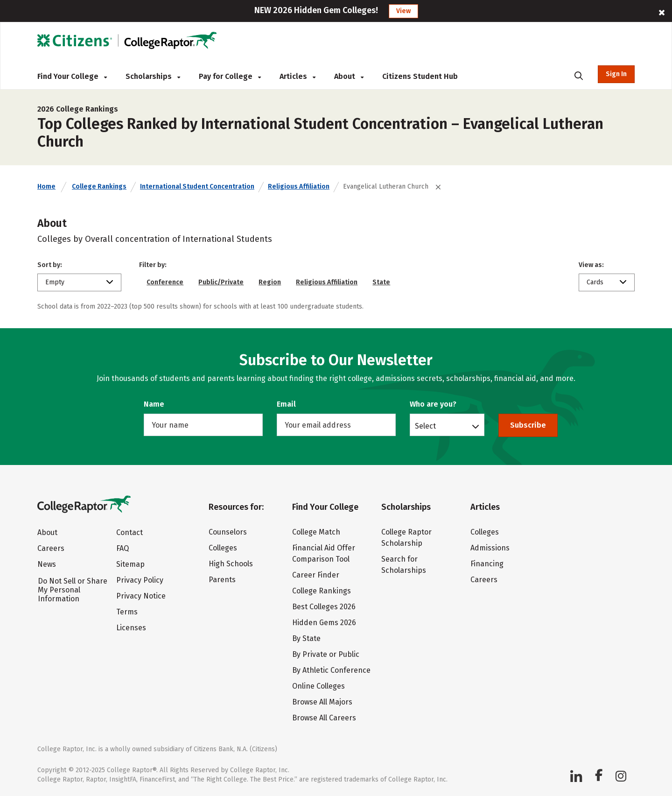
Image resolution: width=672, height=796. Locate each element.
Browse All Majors (322, 702)
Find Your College (72, 76)
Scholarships (153, 76)
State (381, 282)
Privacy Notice (141, 596)
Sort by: (50, 265)
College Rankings (99, 187)
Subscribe (528, 425)
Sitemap (130, 564)
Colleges (223, 548)
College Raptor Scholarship (406, 538)
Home (46, 187)
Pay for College (230, 76)
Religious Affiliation (299, 187)
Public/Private (221, 282)
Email (286, 404)
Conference (165, 282)
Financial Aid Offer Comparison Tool (324, 553)
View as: (591, 265)
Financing (487, 564)
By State (306, 638)
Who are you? (433, 404)
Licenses (131, 628)
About (349, 76)
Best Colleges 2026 (324, 607)
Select (425, 426)
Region (270, 282)
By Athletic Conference (331, 670)
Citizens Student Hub (420, 76)
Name (154, 404)
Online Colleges (318, 686)
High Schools (231, 564)
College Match (316, 532)
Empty (55, 282)
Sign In (616, 74)
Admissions (490, 548)
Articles (297, 76)
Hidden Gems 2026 (324, 623)
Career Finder (316, 575)
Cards (595, 282)
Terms (127, 612)
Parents (222, 580)
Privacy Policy (140, 580)
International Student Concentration (197, 187)
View (403, 11)
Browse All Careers (324, 718)
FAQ (122, 548)
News (47, 564)
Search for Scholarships (404, 565)
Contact (129, 532)
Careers (51, 548)
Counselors (228, 532)
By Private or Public (326, 654)
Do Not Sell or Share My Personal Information (73, 590)
